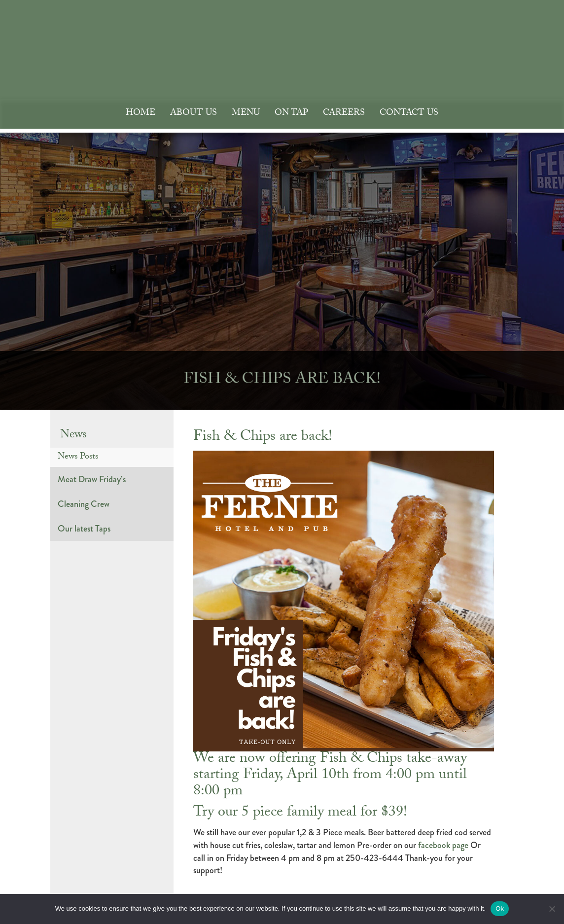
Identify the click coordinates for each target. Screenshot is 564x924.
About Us (194, 114)
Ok (500, 908)
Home (141, 114)
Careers (344, 114)
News (73, 436)
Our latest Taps (84, 529)
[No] (552, 909)
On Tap (291, 114)
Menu (246, 114)
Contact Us (409, 114)
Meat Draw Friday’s (92, 479)
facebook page (443, 845)
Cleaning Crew (84, 504)
